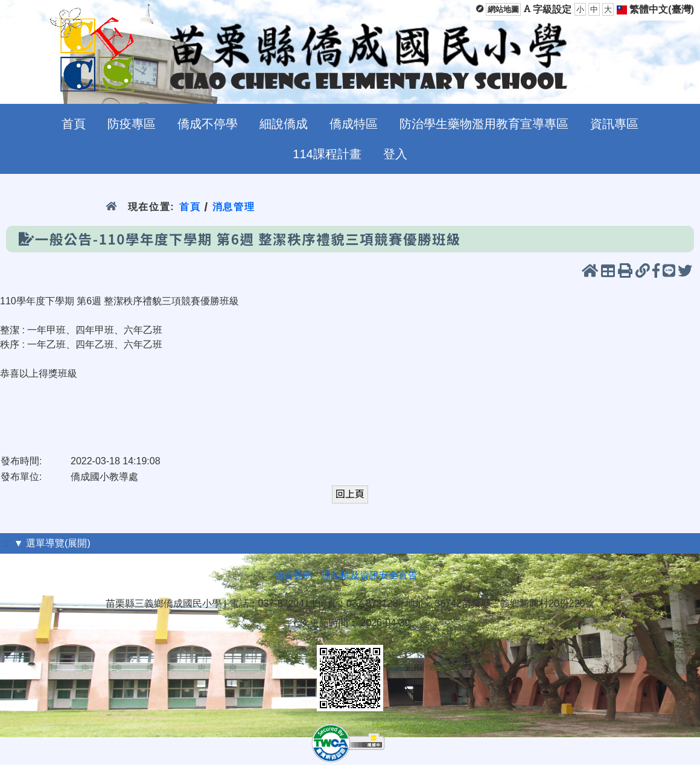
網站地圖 (503, 9)
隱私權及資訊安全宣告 (369, 575)
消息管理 (234, 207)
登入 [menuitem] (395, 154)
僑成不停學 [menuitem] (208, 124)
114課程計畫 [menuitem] (327, 154)
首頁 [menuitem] (74, 124)
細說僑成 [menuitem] (284, 124)
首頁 (190, 207)
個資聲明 (293, 575)
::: (7, 543)
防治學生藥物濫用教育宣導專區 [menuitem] (484, 124)
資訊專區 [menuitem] (614, 124)
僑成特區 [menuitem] (354, 124)
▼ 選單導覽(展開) (52, 543)
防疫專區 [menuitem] (132, 124)
